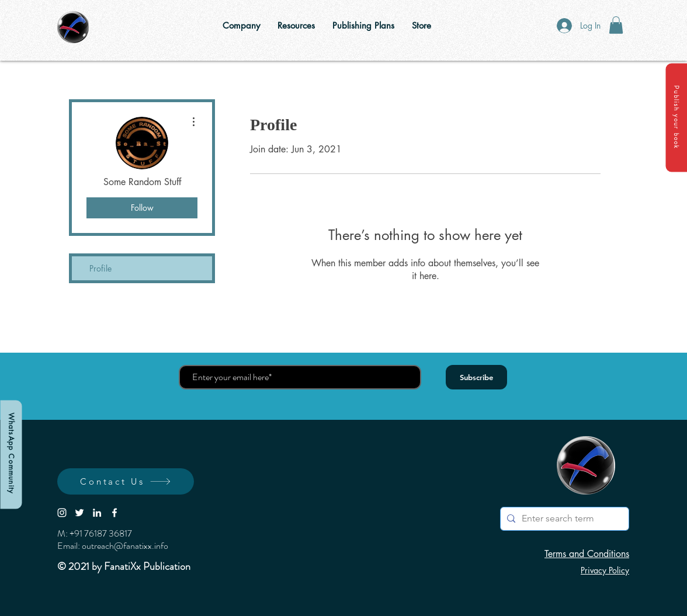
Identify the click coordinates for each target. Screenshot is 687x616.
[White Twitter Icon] (79, 513)
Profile (100, 268)
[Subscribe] (476, 377)
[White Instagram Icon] (62, 513)
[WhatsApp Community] (11, 454)
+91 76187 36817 (101, 533)
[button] (676, 117)
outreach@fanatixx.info (125, 546)
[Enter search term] (563, 519)
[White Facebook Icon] (114, 513)
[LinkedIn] (97, 513)
